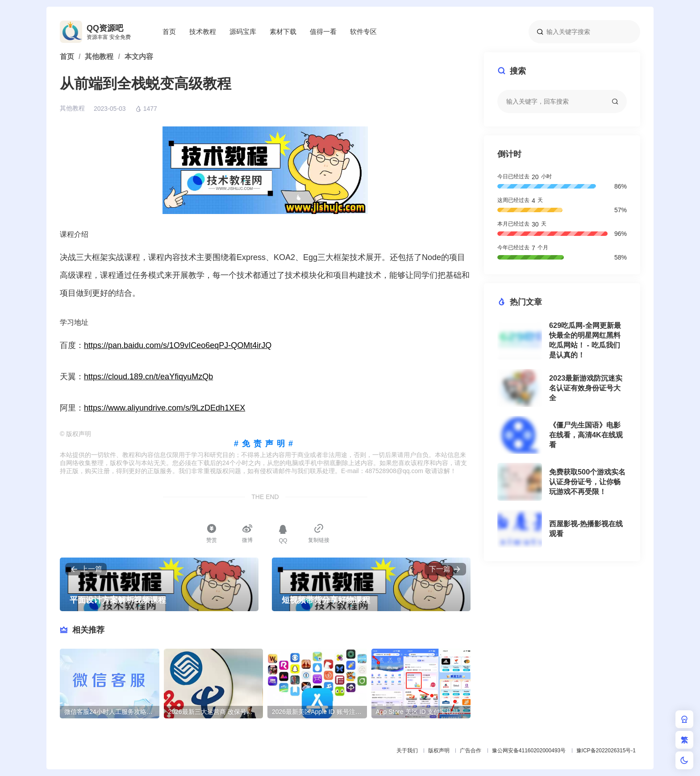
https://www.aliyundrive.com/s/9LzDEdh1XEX (165, 408)
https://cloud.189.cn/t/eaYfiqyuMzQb (148, 377)
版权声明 (439, 751)
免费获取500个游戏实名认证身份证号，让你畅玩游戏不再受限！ (587, 482)
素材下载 (283, 31)
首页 (169, 31)
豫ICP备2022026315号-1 (606, 751)
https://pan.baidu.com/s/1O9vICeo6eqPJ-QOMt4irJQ (178, 345)
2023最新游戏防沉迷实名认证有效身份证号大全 (586, 388)
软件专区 (363, 31)
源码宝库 (243, 31)
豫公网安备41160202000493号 (529, 751)
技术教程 (203, 31)
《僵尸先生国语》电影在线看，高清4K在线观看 (586, 435)
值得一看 (323, 31)
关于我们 (407, 751)
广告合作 (471, 751)
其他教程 (72, 108)
